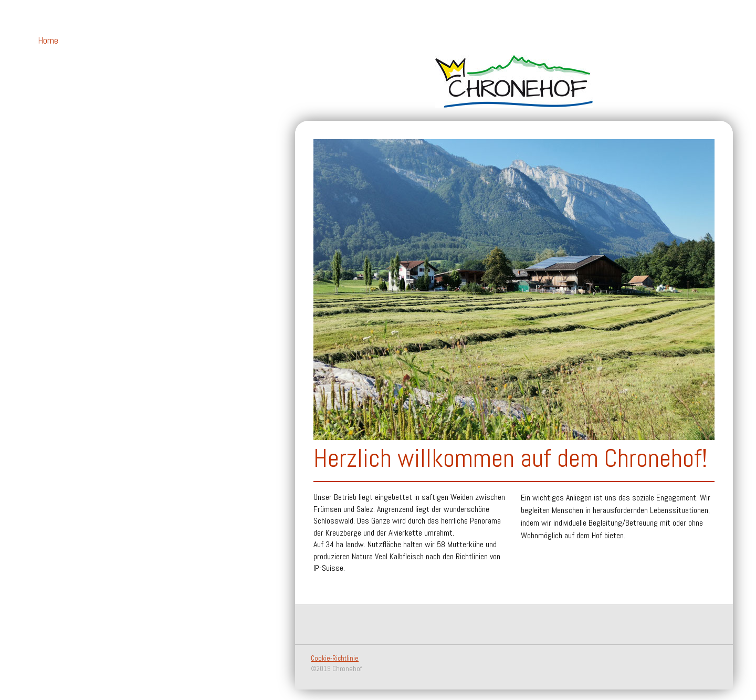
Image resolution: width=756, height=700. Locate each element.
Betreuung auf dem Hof (63, 65)
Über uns (53, 89)
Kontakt (53, 124)
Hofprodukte (60, 106)
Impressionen (61, 141)
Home (48, 40)
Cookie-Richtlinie (335, 658)
